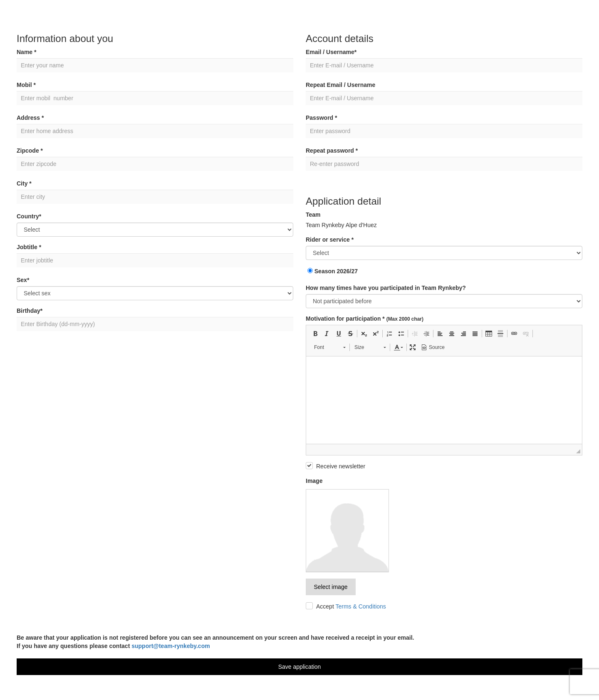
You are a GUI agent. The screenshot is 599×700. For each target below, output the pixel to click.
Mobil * (26, 85)
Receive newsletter (341, 466)
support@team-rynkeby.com (171, 646)
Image (314, 481)
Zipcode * (30, 151)
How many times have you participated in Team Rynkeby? (386, 288)
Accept (351, 606)
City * (24, 183)
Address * (30, 118)
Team (313, 215)
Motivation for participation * (365, 319)
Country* (29, 216)
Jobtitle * (29, 247)
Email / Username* (331, 52)
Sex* (23, 280)
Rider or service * (330, 240)
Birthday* (30, 311)
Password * (321, 118)
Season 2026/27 (333, 271)
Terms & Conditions (360, 606)
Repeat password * (332, 151)
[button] (315, 334)
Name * (26, 52)
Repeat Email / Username (340, 85)
